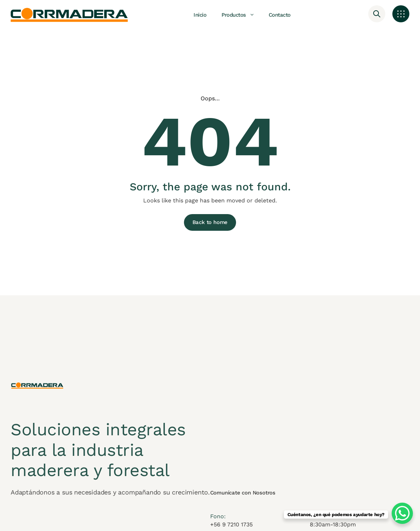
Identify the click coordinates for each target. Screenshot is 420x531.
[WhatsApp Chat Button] (402, 513)
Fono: (218, 521)
